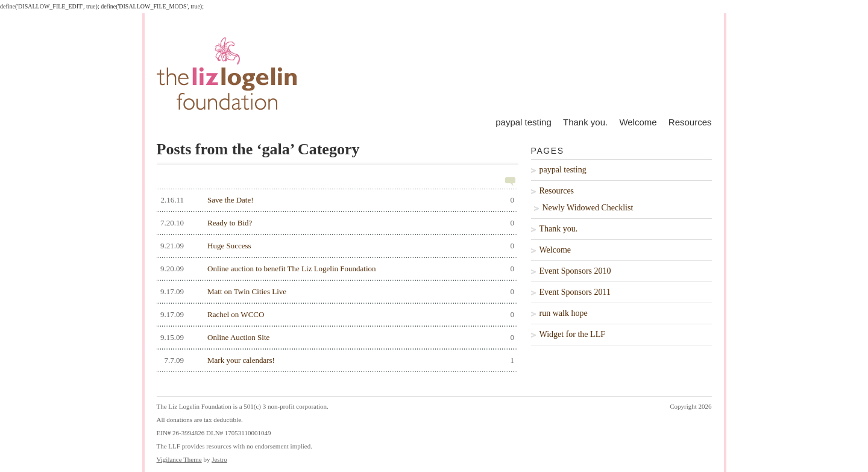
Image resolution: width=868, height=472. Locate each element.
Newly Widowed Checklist (588, 208)
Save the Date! (336, 200)
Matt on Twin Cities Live (336, 292)
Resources (690, 122)
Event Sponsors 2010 (575, 271)
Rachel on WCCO (336, 315)
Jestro (219, 459)
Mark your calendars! (336, 360)
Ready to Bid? (336, 223)
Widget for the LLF (572, 334)
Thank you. (585, 122)
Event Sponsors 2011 (575, 292)
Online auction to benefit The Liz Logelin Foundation (336, 269)
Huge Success (336, 246)
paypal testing (524, 122)
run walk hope (564, 313)
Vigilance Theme (179, 459)
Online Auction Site (336, 338)
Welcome (638, 122)
